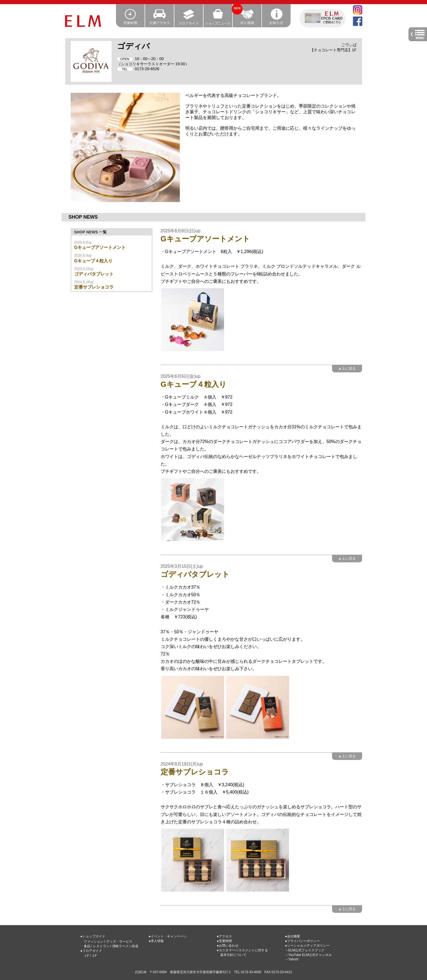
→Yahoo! (292, 959)
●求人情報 (156, 941)
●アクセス (224, 936)
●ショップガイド (93, 936)
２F (94, 956)
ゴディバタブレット (94, 274)
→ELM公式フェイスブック (305, 950)
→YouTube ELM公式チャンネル (308, 955)
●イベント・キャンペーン (168, 936)
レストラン (101, 946)
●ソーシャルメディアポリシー (307, 946)
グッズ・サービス (119, 942)
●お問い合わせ (228, 946)
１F (86, 956)
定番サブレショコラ (94, 287)
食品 (87, 946)
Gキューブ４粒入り (93, 261)
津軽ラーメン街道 (125, 946)
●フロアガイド (91, 951)
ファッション (94, 942)
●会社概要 (293, 936)
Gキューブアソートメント (100, 247)
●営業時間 (224, 941)
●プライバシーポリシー (302, 941)
